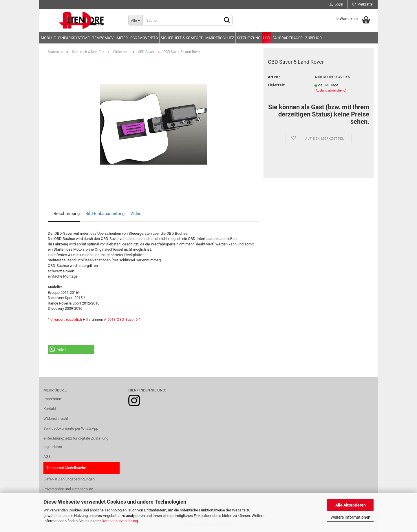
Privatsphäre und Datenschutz (68, 489)
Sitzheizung (249, 38)
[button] (71, 349)
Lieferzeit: (276, 85)
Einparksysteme (74, 38)
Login (336, 4)
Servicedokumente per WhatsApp (71, 428)
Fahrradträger (288, 38)
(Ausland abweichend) (330, 91)
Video (136, 214)
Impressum (53, 399)
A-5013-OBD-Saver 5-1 (122, 319)
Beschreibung (67, 214)
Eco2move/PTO (144, 38)
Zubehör (313, 38)
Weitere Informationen (350, 517)
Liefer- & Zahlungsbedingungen (69, 479)
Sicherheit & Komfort (182, 38)
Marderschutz (220, 38)
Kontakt (50, 409)
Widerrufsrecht (56, 419)
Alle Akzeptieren (351, 505)
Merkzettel (363, 4)
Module (48, 38)
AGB (47, 457)
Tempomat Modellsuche (66, 468)
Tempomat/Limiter (110, 38)
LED (267, 38)
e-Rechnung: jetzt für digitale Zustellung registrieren (76, 443)
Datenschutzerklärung (120, 521)
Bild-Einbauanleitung (105, 214)
